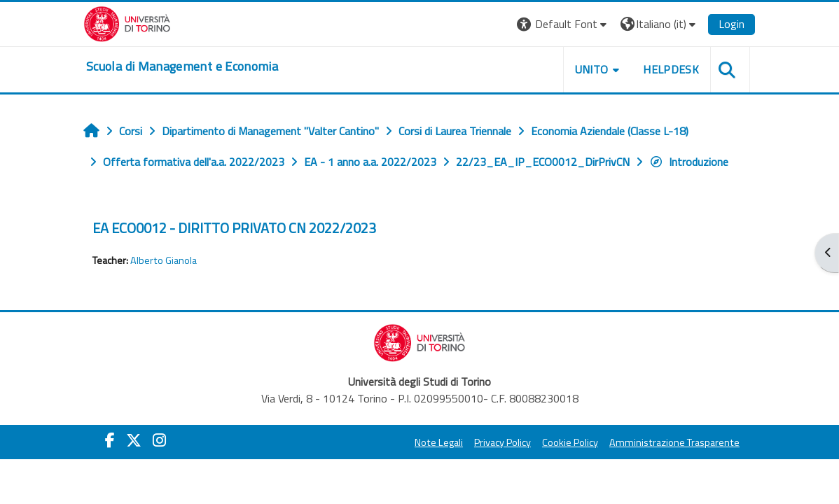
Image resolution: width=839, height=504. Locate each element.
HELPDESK (671, 69)
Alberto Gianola (164, 260)
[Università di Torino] (127, 22)
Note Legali (439, 442)
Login (731, 24)
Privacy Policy (502, 442)
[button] (563, 24)
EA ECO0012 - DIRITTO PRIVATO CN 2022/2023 (234, 228)
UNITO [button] (592, 69)
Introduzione (689, 162)
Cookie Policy (570, 442)
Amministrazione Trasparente (674, 442)
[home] (182, 66)
